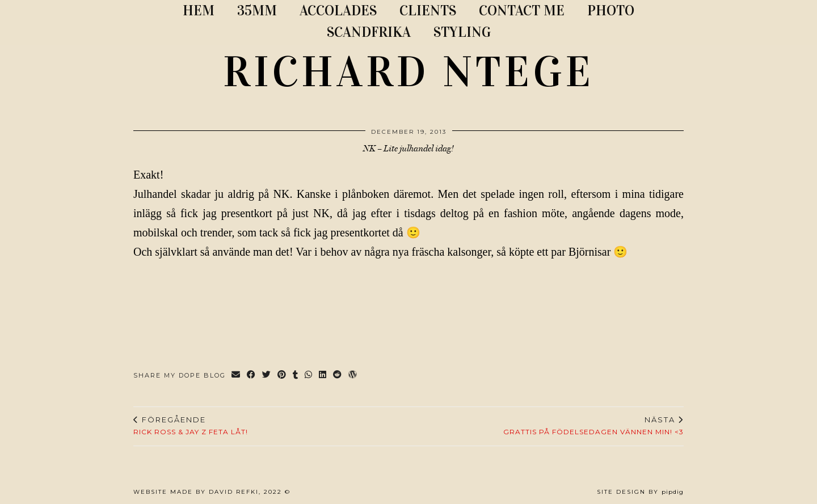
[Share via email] (236, 376)
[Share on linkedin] (323, 376)
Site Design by (640, 492)
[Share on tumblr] (296, 376)
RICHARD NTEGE (408, 72)
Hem (199, 10)
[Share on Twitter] (267, 376)
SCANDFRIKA (369, 32)
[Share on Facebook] (252, 376)
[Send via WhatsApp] (309, 376)
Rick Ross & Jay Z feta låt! (191, 426)
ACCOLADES (338, 10)
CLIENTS (428, 10)
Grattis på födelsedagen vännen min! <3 (593, 426)
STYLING (462, 32)
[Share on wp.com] (353, 376)
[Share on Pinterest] (282, 376)
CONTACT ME (522, 10)
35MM (257, 10)
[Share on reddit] (338, 376)
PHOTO (611, 10)
